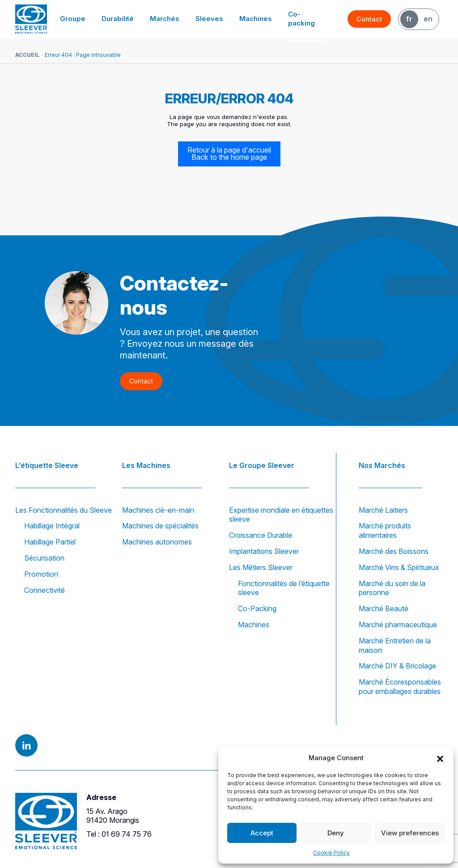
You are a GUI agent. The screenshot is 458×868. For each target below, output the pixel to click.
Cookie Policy (331, 853)
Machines (256, 19)
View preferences (410, 833)
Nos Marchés (382, 465)
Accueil (27, 55)
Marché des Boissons (394, 551)
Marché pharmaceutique (398, 625)
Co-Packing (257, 608)
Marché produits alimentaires (385, 530)
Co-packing (306, 19)
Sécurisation (44, 558)
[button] (440, 758)
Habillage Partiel (50, 542)
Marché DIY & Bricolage (397, 666)
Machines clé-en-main (158, 510)
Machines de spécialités (160, 526)
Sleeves (211, 19)
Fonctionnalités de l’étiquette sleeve (284, 588)
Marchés (168, 19)
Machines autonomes (157, 542)
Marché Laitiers (383, 510)
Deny (336, 833)
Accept (262, 833)
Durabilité (123, 19)
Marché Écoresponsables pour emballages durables (400, 687)
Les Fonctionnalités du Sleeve (64, 510)
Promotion (41, 574)
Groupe (79, 19)
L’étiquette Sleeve (47, 465)
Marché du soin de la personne (392, 588)
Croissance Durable (261, 535)
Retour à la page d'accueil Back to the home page (229, 154)
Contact (370, 19)
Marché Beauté (384, 608)
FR (409, 19)
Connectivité (45, 590)
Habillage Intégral (52, 526)
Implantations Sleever (264, 551)
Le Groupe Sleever (262, 465)
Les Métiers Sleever (261, 567)
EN (428, 19)
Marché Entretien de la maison (395, 645)
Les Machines (146, 465)
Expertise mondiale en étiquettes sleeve (281, 515)
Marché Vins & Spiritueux (399, 567)
